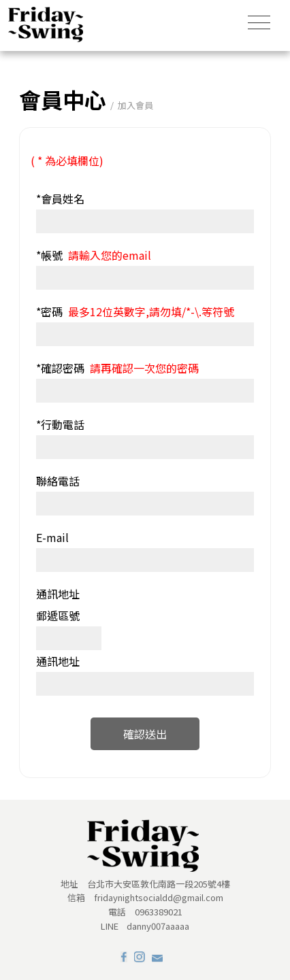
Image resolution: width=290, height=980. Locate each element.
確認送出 (145, 734)
